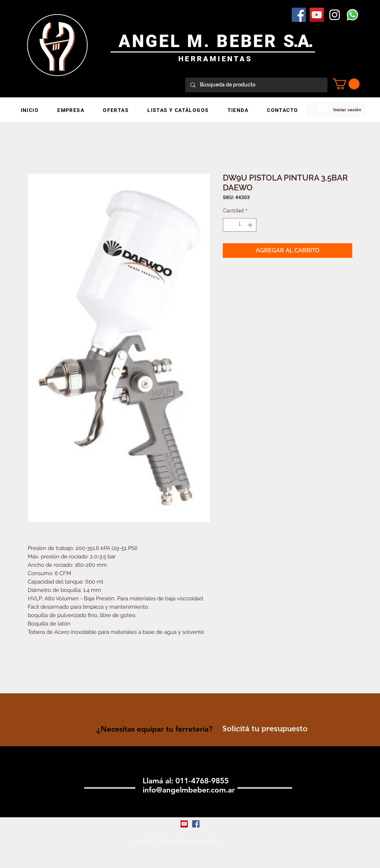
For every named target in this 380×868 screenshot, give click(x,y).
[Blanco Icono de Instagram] (335, 15)
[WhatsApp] (352, 15)
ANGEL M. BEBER (201, 41)
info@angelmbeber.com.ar (189, 790)
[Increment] (251, 225)
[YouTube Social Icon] (317, 15)
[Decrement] (228, 225)
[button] (346, 84)
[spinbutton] (240, 225)
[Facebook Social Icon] (299, 15)
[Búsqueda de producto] (256, 85)
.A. (303, 41)
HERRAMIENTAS (215, 59)
